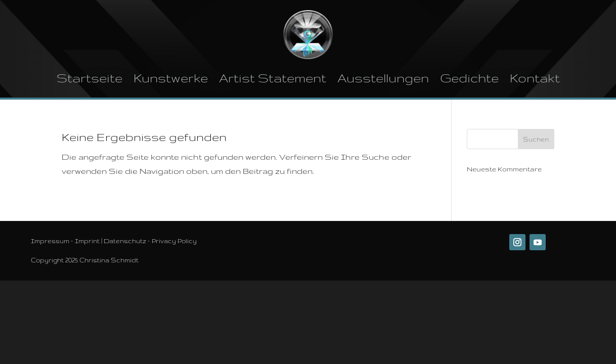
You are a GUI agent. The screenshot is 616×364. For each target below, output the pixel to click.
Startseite (90, 78)
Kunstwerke (171, 78)
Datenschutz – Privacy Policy (150, 241)
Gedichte (469, 78)
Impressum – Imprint (65, 241)
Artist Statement (273, 78)
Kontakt (535, 78)
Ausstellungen (383, 78)
